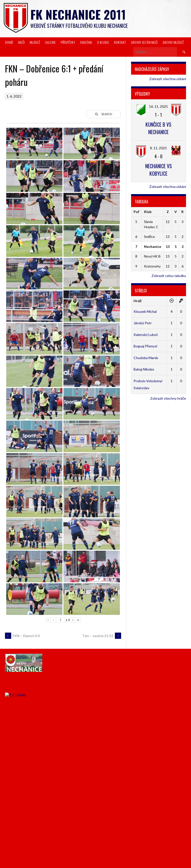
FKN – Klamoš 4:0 (22, 636)
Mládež (35, 42)
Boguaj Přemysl (145, 346)
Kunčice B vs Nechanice (158, 128)
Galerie (50, 42)
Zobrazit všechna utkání (168, 79)
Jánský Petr (143, 323)
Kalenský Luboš (146, 335)
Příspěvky (68, 42)
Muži (21, 42)
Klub (148, 212)
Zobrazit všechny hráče (168, 398)
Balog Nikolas (144, 369)
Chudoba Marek (146, 358)
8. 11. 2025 (158, 148)
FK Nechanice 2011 (78, 14)
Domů (9, 42)
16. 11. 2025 (158, 106)
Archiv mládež (173, 42)
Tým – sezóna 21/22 (102, 636)
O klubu (103, 42)
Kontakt (120, 42)
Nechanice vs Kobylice (159, 170)
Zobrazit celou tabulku (169, 276)
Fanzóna (86, 42)
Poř (136, 212)
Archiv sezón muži (144, 42)
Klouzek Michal (145, 311)
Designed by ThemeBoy (171, 857)
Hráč (138, 301)
